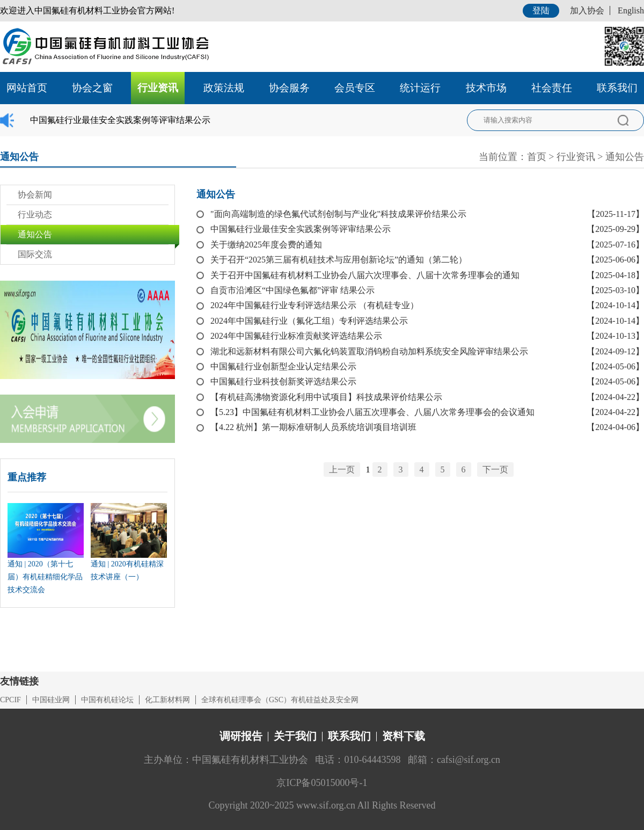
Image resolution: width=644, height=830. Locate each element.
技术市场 (486, 88)
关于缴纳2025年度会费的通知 (266, 245)
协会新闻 (35, 195)
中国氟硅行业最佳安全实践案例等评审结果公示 (120, 120)
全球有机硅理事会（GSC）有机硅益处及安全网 (280, 700)
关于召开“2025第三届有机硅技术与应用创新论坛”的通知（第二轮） (339, 260)
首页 (537, 157)
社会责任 (552, 88)
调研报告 (241, 736)
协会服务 (289, 88)
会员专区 (355, 88)
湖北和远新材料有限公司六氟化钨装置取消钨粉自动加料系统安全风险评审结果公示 (369, 351)
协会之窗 (92, 88)
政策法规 (224, 88)
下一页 (495, 469)
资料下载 (404, 736)
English (631, 10)
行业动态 (35, 214)
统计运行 (420, 88)
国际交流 (35, 254)
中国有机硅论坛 (107, 700)
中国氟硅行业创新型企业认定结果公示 (283, 366)
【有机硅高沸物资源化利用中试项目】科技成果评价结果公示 (326, 397)
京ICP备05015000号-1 (322, 783)
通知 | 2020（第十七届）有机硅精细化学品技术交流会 (45, 577)
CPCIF (10, 700)
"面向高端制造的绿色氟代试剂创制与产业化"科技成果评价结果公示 (338, 214)
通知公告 (625, 157)
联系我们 (617, 88)
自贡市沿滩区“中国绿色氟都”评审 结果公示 (292, 290)
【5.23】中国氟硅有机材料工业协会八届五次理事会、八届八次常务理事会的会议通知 (372, 412)
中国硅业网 (51, 700)
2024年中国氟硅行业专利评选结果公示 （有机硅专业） (314, 305)
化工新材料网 (167, 700)
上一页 (342, 469)
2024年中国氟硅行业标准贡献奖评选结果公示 (296, 336)
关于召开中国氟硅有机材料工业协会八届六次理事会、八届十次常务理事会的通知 (365, 275)
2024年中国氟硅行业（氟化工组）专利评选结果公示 (309, 321)
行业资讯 (158, 88)
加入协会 (587, 10)
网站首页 (27, 88)
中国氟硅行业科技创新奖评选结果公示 (283, 381)
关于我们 (295, 736)
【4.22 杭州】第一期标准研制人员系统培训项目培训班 (313, 427)
